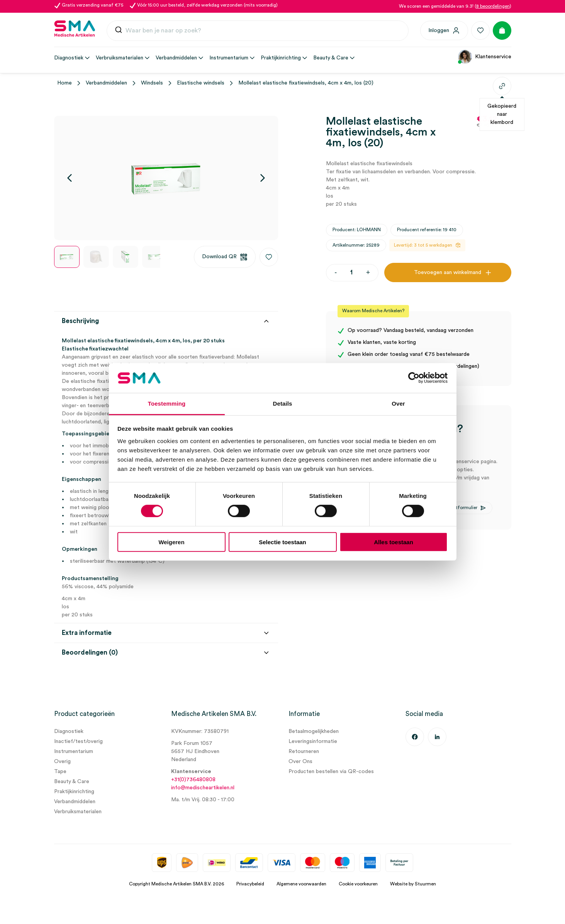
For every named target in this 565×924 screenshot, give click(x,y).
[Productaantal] (351, 273)
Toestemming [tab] (167, 404)
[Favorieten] (480, 30)
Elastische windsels (201, 83)
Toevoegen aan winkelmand (448, 272)
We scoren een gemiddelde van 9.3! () (455, 6)
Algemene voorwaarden (301, 884)
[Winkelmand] (502, 30)
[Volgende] (263, 178)
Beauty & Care (72, 782)
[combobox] (258, 31)
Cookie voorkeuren (358, 884)
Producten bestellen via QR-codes (331, 772)
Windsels (152, 83)
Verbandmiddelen (106, 83)
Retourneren (304, 751)
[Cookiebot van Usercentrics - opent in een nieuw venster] (414, 378)
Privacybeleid (250, 884)
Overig (62, 762)
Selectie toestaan (282, 542)
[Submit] (119, 31)
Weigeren (171, 542)
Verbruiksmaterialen (78, 812)
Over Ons (300, 762)
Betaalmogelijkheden (314, 731)
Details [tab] (283, 404)
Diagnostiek (69, 731)
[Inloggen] (444, 30)
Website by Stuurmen (413, 884)
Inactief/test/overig (78, 741)
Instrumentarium (74, 751)
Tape (60, 772)
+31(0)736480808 (193, 780)
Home (64, 83)
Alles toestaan (394, 542)
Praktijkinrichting (74, 792)
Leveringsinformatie (313, 741)
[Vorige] (70, 178)
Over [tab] (398, 404)
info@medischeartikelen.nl (203, 788)
